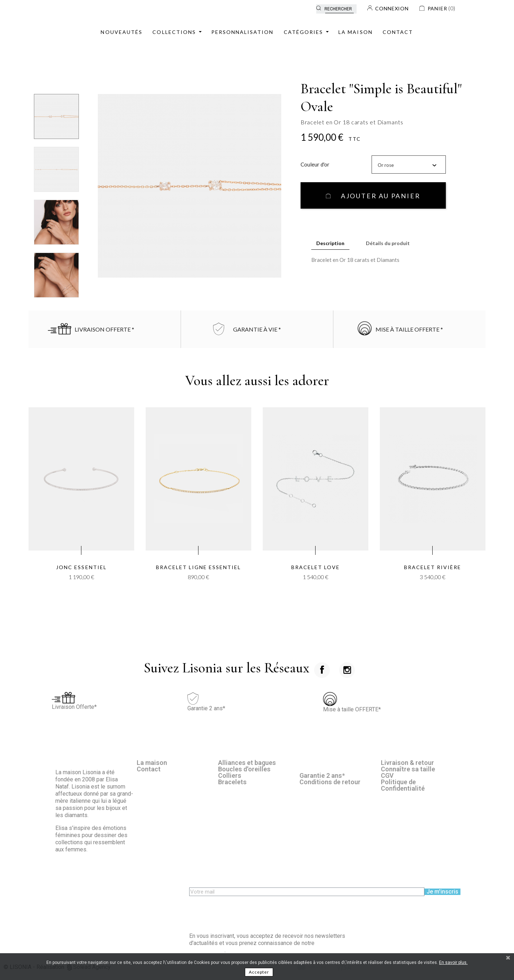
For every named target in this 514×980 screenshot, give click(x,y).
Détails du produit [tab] (388, 243)
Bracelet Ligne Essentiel (198, 567)
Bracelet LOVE (316, 567)
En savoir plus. (453, 962)
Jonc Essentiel (81, 567)
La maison (152, 763)
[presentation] (243, 910)
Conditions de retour (330, 782)
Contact (149, 769)
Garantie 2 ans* (322, 775)
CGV (387, 775)
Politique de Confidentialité (403, 785)
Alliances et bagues (247, 763)
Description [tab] (330, 243)
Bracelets (232, 782)
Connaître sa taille (408, 769)
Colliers (230, 775)
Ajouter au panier (379, 196)
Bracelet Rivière (433, 567)
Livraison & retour (407, 763)
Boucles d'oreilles (244, 769)
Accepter (259, 972)
